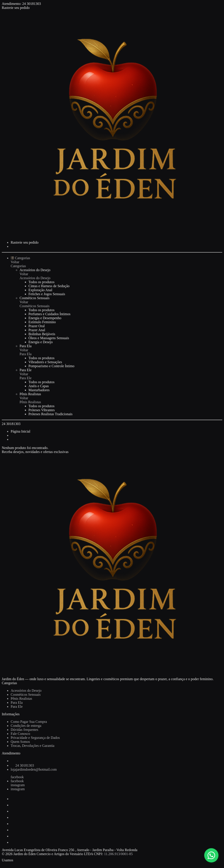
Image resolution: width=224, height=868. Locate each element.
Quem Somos (20, 742)
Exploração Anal (40, 290)
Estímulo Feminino (42, 322)
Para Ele (26, 370)
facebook (17, 777)
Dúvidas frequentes (24, 730)
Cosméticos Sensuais (35, 298)
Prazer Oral (37, 326)
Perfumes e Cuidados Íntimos (49, 314)
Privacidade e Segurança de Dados (35, 738)
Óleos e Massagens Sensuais (49, 338)
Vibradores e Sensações (45, 362)
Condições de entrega (26, 726)
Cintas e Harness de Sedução (49, 286)
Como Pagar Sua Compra (29, 722)
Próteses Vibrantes (42, 410)
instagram (18, 785)
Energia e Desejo (41, 342)
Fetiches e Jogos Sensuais (47, 294)
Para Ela (26, 346)
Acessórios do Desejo (35, 270)
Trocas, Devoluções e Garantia (33, 746)
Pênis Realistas (30, 394)
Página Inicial (20, 431)
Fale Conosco (20, 734)
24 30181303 (32, 4)
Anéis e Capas (39, 386)
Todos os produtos (41, 282)
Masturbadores (39, 390)
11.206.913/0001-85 (118, 854)
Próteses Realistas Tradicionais (50, 414)
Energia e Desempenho (45, 318)
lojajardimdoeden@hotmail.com (34, 769)
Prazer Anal (37, 330)
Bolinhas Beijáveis (42, 334)
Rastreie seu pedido (16, 8)
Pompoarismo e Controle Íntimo (51, 366)
